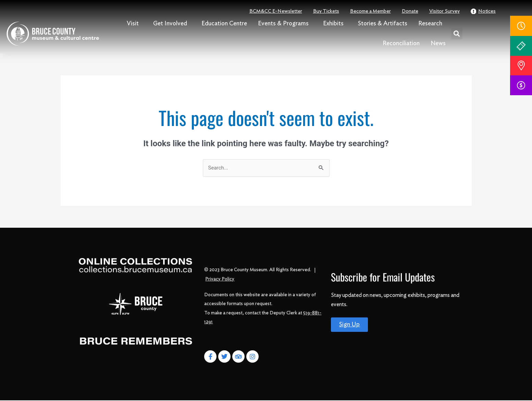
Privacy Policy (220, 279)
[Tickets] (521, 46)
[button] (457, 34)
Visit (134, 24)
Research (432, 24)
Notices (483, 11)
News (438, 43)
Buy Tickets (326, 11)
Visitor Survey (444, 11)
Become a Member (370, 11)
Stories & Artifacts (383, 24)
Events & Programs (285, 24)
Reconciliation (401, 43)
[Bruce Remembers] (136, 342)
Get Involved (172, 24)
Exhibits (335, 24)
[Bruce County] (136, 305)
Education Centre (224, 24)
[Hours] (521, 26)
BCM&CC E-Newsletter (276, 11)
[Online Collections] (136, 265)
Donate (410, 11)
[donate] (521, 85)
